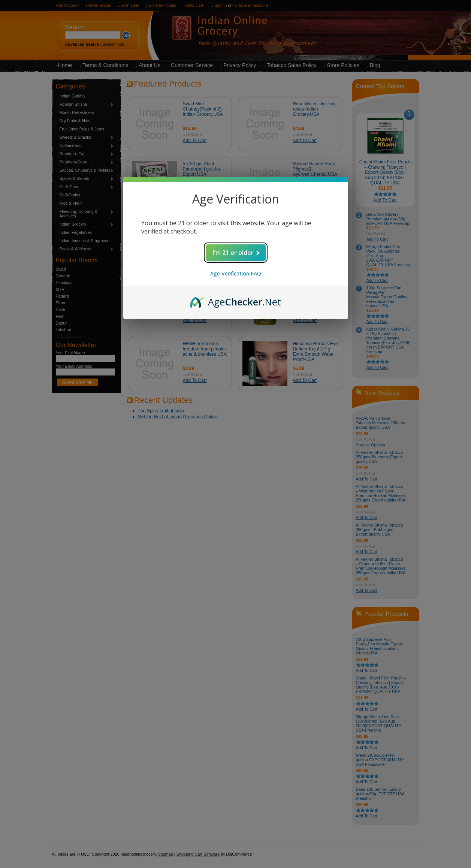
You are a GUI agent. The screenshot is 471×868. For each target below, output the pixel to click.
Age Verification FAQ (236, 273)
